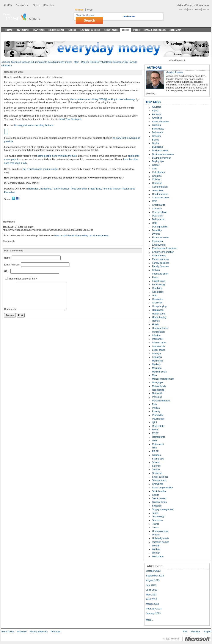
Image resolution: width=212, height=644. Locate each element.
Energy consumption (163, 252)
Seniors (156, 469)
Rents (155, 429)
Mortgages (158, 382)
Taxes (72, 30)
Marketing (157, 361)
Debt (155, 223)
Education (157, 241)
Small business (160, 477)
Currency (157, 208)
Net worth (157, 393)
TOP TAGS (153, 102)
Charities (157, 176)
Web (90, 10)
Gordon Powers (175, 72)
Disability (157, 230)
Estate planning (160, 259)
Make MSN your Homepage (193, 5)
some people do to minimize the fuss (57, 156)
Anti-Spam (56, 632)
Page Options (195, 9)
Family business (161, 263)
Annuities (157, 118)
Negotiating (158, 390)
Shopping (157, 473)
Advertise (22, 632)
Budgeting (46, 189)
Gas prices (158, 292)
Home (9, 30)
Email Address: (12, 265)
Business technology (163, 154)
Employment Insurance (164, 248)
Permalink (9, 192)
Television (157, 520)
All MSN (8, 5)
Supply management (163, 509)
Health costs (159, 314)
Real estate (158, 426)
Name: (8, 258)
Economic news (160, 237)
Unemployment (160, 531)
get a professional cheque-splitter (41, 169)
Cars (155, 169)
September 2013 (155, 576)
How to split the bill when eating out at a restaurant (81, 235)
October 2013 (153, 571)
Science (156, 466)
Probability (158, 415)
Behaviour (34, 189)
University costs (160, 538)
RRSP (155, 451)
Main (76, 62)
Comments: (10, 309)
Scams (156, 462)
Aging (155, 110)
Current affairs (160, 212)
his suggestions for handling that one (34, 125)
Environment (159, 256)
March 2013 (152, 604)
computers (158, 190)
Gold (155, 295)
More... (150, 620)
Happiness (158, 310)
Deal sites (157, 216)
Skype (36, 5)
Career (156, 165)
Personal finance (112, 189)
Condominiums (160, 194)
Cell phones (158, 172)
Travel (155, 524)
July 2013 (151, 585)
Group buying (159, 306)
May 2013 (151, 595)
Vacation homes (161, 542)
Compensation (160, 187)
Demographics (160, 227)
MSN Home (49, 5)
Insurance (111, 30)
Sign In (206, 9)
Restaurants (128, 189)
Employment (159, 245)
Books (155, 143)
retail (155, 440)
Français (183, 9)
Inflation (156, 335)
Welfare (156, 549)
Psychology (158, 419)
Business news (160, 150)
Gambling (157, 288)
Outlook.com (22, 5)
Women (156, 553)
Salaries (156, 455)
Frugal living (95, 189)
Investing (23, 30)
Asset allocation (160, 122)
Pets (154, 404)
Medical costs (159, 372)
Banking (39, 30)
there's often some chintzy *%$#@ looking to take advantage (103, 99)
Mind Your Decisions (70, 119)
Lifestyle (156, 354)
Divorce (156, 234)
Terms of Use (8, 632)
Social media (159, 491)
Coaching (157, 183)
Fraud (155, 277)
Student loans (159, 502)
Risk (154, 448)
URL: (7, 271)
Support (207, 632)
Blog (126, 30)
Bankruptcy (158, 129)
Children (157, 179)
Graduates (158, 299)
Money (35, 19)
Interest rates (159, 343)
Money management (163, 379)
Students (157, 506)
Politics (156, 408)
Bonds (155, 140)
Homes (156, 321)
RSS (185, 632)
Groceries (157, 303)
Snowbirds (158, 484)
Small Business (155, 30)
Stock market (159, 498)
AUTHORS (154, 68)
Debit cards (158, 219)
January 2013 (153, 613)
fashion (156, 270)
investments (159, 346)
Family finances (61, 189)
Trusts (155, 527)
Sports (155, 495)
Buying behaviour (161, 158)
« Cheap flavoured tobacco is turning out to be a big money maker (37, 62)
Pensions (157, 397)
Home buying (159, 317)
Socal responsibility (162, 488)
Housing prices (160, 328)
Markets (156, 364)
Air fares (157, 114)
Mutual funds (159, 386)
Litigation (157, 357)
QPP (155, 422)
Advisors (157, 107)
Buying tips (158, 161)
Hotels (155, 324)
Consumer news (161, 197)
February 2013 (154, 609)
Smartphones (159, 480)
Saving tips (158, 459)
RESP (155, 433)
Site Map (175, 30)
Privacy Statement (39, 632)
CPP (155, 201)
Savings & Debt (90, 30)
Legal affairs (159, 350)
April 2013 (151, 599)
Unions (156, 535)
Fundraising (158, 284)
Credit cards (159, 205)
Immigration (158, 332)
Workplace (158, 556)
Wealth (156, 546)
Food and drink (79, 189)
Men (154, 375)
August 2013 (153, 580)
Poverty (156, 411)
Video (137, 30)
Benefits (156, 136)
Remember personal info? (21, 279)
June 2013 (152, 590)
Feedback (195, 632)
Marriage (157, 368)
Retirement (56, 30)
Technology (158, 516)
